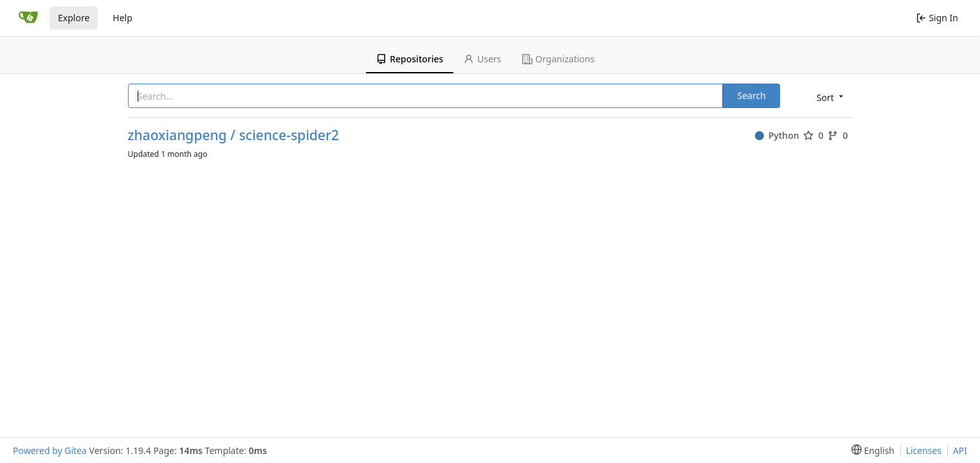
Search (751, 95)
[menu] (829, 97)
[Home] (28, 18)
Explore (74, 18)
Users (482, 59)
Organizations (558, 59)
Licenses (924, 450)
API (960, 450)
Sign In (937, 18)
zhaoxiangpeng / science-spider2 (234, 135)
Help (122, 18)
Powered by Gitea (50, 450)
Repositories (410, 59)
